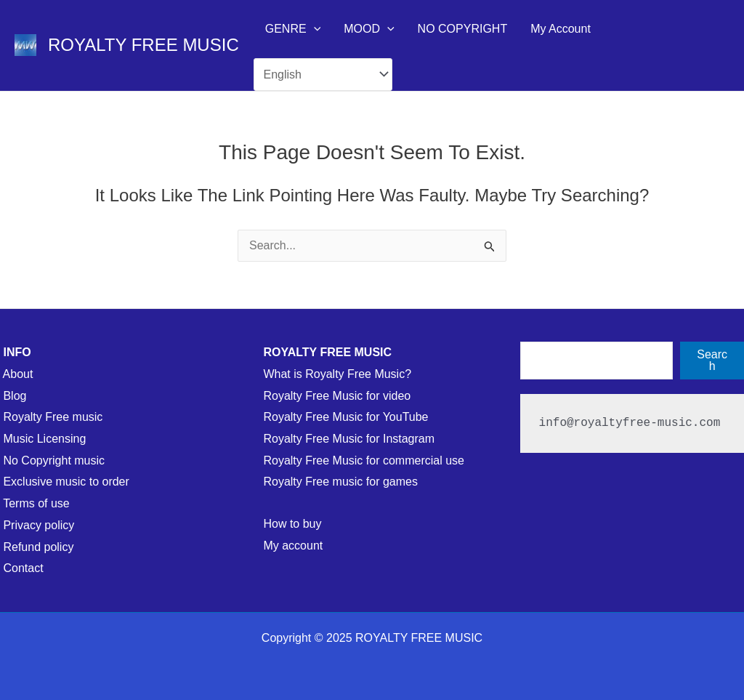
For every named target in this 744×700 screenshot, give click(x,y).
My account (291, 546)
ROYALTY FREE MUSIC (143, 45)
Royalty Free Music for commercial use (362, 460)
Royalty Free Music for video (335, 396)
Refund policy (37, 547)
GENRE (293, 29)
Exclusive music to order (65, 482)
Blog (13, 396)
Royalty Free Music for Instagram (347, 439)
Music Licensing (43, 439)
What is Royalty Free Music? (336, 374)
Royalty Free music (51, 417)
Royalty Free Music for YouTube (344, 417)
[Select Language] (323, 75)
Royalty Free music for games (339, 482)
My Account (561, 29)
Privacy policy (37, 525)
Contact (22, 568)
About (16, 374)
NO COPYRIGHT (463, 29)
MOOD (369, 29)
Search (712, 360)
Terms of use (35, 503)
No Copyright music (52, 460)
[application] (314, 29)
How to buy (291, 524)
